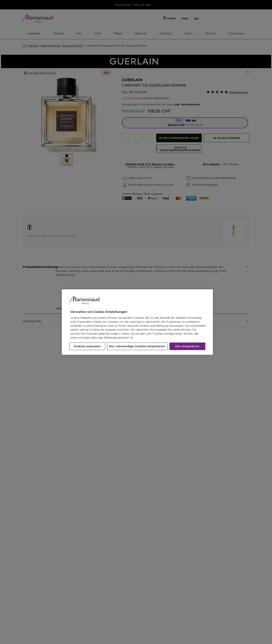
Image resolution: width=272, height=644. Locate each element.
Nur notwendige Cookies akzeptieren (137, 346)
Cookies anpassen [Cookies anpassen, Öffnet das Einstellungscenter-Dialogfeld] (87, 346)
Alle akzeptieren (187, 346)
